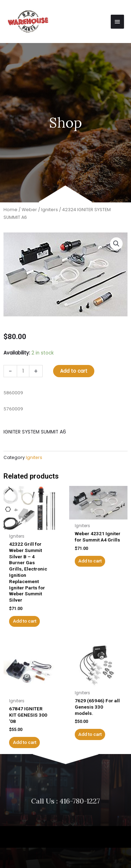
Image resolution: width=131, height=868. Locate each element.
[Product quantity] (23, 371)
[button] (116, 244)
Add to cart (74, 371)
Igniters (50, 210)
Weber (29, 210)
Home (10, 210)
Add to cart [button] (25, 621)
